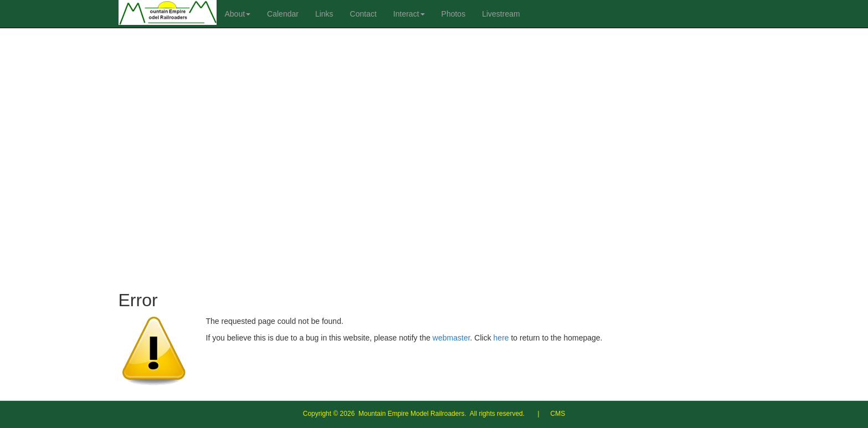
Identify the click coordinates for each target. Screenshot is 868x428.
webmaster (451, 338)
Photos (454, 14)
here (501, 338)
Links (324, 14)
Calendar (283, 14)
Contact (363, 14)
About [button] (238, 14)
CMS (558, 414)
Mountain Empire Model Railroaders (411, 414)
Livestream (501, 14)
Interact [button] (409, 14)
